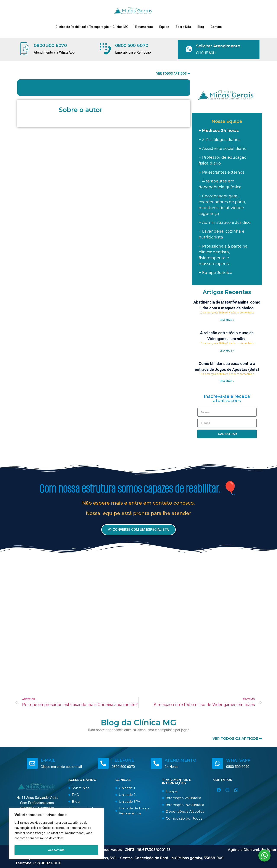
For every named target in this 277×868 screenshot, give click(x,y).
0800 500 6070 (52, 46)
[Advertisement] (138, 629)
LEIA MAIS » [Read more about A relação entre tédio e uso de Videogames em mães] (227, 351)
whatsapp (238, 760)
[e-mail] (32, 763)
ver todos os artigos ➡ (237, 739)
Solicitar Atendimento (218, 46)
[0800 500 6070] (25, 50)
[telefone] (103, 763)
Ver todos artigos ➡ (173, 74)
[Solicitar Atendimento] (187, 50)
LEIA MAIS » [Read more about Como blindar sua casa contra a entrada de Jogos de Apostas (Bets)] (227, 381)
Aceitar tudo (56, 850)
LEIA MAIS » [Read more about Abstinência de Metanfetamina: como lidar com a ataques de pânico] (227, 320)
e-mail (48, 760)
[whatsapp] (218, 763)
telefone (123, 760)
